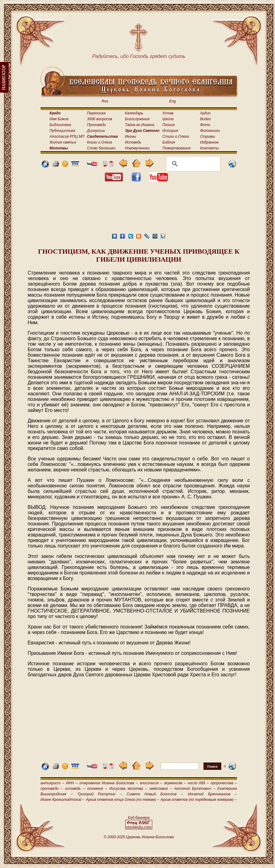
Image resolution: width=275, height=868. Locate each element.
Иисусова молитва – (128, 789)
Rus (105, 101)
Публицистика (62, 131)
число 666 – (198, 783)
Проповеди (97, 125)
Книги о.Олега (100, 142)
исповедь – (75, 789)
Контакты (210, 148)
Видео (205, 119)
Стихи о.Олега (176, 136)
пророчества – (224, 783)
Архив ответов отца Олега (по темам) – (122, 800)
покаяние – (97, 789)
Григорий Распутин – (100, 794)
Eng (172, 101)
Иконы (130, 136)
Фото (205, 125)
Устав (168, 113)
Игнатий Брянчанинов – (212, 794)
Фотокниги (210, 131)
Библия (169, 142)
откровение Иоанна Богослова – (108, 783)
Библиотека (60, 125)
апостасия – (151, 783)
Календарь (134, 113)
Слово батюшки (101, 148)
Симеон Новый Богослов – (155, 794)
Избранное (209, 142)
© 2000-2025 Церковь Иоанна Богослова (139, 837)
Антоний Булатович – (195, 789)
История (170, 131)
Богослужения (137, 119)
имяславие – (161, 789)
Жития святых (63, 142)
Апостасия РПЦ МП (67, 136)
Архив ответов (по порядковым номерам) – (199, 800)
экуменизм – (175, 783)
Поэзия (168, 125)
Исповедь (133, 142)
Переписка (96, 113)
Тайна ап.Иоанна (139, 125)
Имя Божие (59, 119)
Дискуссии (96, 131)
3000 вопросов (100, 119)
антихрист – (52, 783)
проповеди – (52, 789)
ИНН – (72, 783)
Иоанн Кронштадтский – (63, 800)
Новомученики (137, 148)
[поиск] (192, 164)
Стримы (208, 136)
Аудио (205, 113)
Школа (168, 119)
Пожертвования (176, 148)
